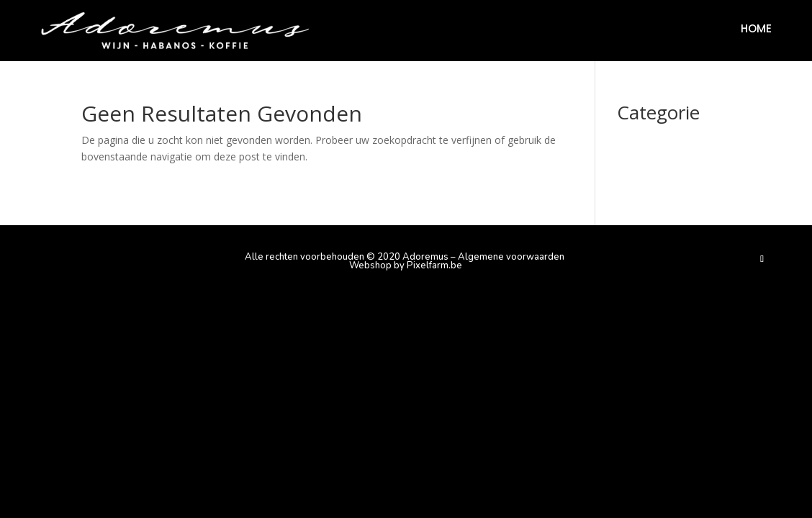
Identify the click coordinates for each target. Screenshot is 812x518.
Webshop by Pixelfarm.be (406, 265)
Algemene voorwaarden (511, 257)
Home (756, 30)
